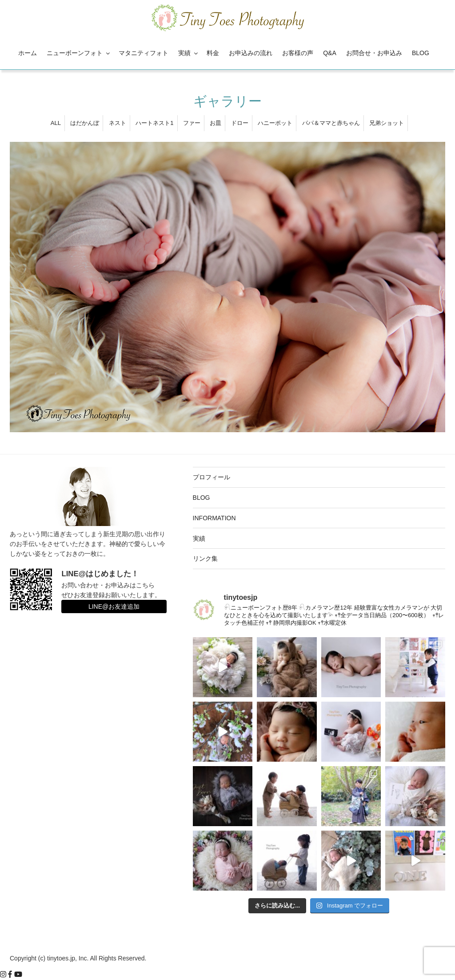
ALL (56, 123)
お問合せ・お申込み (374, 53)
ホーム (28, 53)
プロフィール (212, 477)
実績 (189, 53)
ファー (192, 123)
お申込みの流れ (251, 53)
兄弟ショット (387, 123)
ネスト (118, 123)
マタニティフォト (144, 53)
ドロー (240, 123)
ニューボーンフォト (79, 53)
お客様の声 (298, 53)
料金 (213, 53)
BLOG (421, 53)
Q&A (330, 53)
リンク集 (205, 558)
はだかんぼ (85, 123)
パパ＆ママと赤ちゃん (331, 123)
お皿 (216, 123)
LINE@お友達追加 (114, 606)
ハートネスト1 (154, 123)
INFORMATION (214, 518)
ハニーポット (275, 123)
